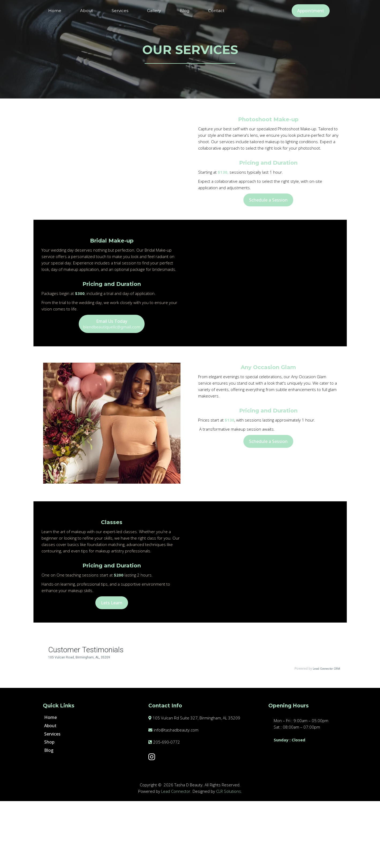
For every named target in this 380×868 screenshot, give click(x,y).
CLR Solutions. (229, 858)
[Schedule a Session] (268, 200)
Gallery (154, 11)
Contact (216, 11)
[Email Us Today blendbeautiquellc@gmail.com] (112, 358)
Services (120, 11)
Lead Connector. (176, 858)
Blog (185, 11)
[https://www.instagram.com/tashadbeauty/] (202, 824)
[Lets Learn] (112, 657)
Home (55, 11)
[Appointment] (311, 11)
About (86, 11)
